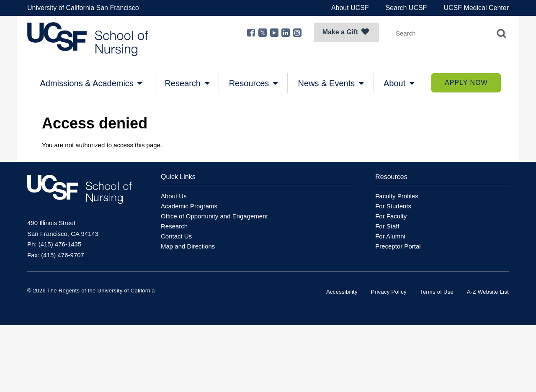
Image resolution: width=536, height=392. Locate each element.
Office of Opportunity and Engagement (214, 216)
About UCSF (350, 8)
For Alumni (390, 236)
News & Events (331, 83)
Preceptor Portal (398, 246)
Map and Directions (188, 246)
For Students (393, 206)
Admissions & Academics (91, 83)
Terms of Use (437, 292)
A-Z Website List (488, 292)
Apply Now (466, 83)
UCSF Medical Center (476, 8)
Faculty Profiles (397, 196)
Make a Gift (346, 32)
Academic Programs (189, 206)
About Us (174, 196)
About (399, 83)
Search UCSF (406, 8)
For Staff (387, 226)
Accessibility (342, 292)
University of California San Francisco (83, 8)
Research (187, 83)
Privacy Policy (389, 292)
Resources (253, 83)
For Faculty (391, 216)
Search (502, 33)
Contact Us (176, 236)
